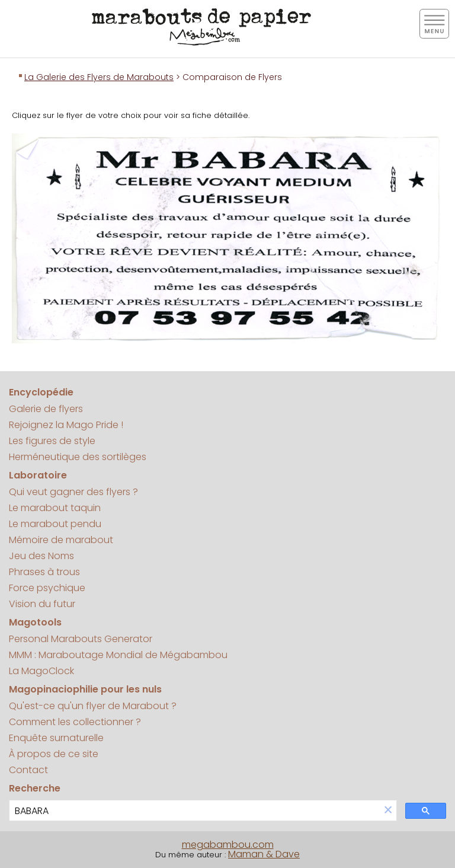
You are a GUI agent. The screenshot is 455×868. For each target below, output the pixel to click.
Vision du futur (42, 604)
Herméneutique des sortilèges (78, 457)
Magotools (35, 622)
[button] (388, 811)
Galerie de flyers (46, 409)
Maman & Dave (264, 854)
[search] (195, 811)
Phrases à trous (44, 572)
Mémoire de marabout (61, 540)
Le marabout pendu (55, 524)
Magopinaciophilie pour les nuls (85, 689)
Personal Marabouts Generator (81, 639)
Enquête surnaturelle (56, 738)
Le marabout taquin (55, 508)
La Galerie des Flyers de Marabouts (99, 77)
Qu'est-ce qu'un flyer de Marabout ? (93, 706)
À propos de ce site (54, 754)
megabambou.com (228, 845)
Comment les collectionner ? (75, 722)
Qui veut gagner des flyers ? (73, 492)
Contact (28, 770)
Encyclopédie (41, 392)
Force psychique (47, 588)
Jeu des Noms (41, 556)
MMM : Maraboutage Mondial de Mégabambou (118, 655)
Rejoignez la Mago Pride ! (66, 425)
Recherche (35, 788)
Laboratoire (38, 475)
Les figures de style (52, 441)
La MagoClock (41, 671)
